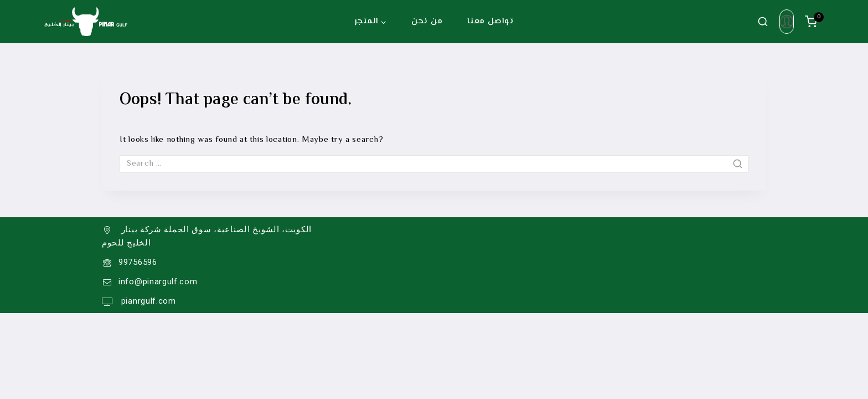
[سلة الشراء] (814, 22)
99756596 (138, 262)
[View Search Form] (763, 22)
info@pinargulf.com (158, 282)
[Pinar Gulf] (86, 22)
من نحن (427, 21)
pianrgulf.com (147, 301)
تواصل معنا (490, 21)
